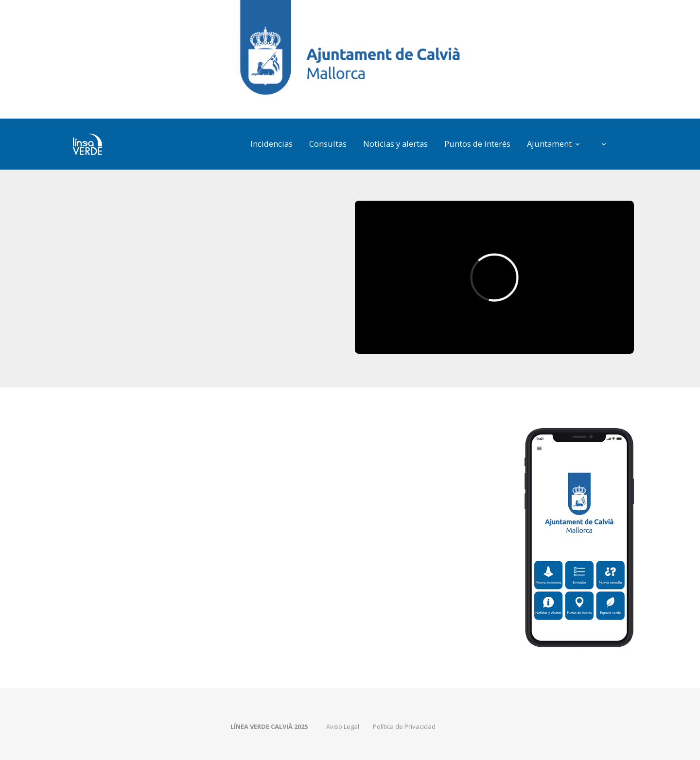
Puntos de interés (477, 144)
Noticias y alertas (395, 144)
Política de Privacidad (404, 726)
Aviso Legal (343, 726)
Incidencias (271, 144)
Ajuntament (549, 144)
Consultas (328, 144)
